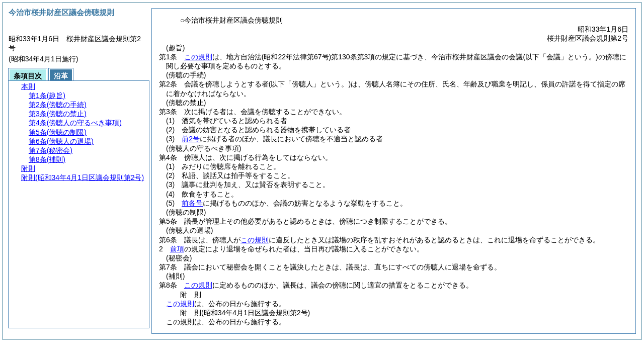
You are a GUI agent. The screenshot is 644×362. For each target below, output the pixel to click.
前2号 (191, 139)
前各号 (192, 203)
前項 (177, 249)
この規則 (198, 57)
